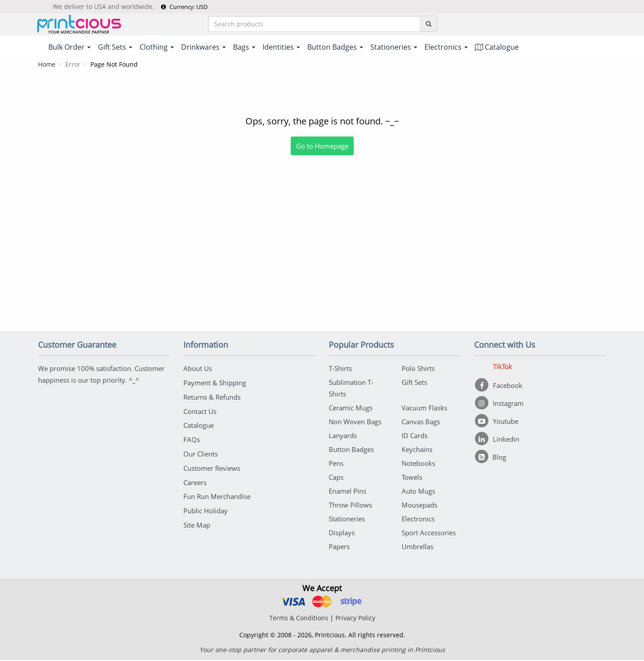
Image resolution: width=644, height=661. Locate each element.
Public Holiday (205, 508)
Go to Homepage (322, 147)
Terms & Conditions (299, 619)
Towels (412, 478)
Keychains (417, 450)
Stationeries (347, 520)
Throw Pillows (350, 506)
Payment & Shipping (215, 383)
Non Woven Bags (355, 422)
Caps (336, 478)
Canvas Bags (421, 422)
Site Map (197, 522)
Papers (339, 547)
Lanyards (343, 436)
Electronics (418, 520)
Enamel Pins (347, 492)
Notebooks (418, 464)
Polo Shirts (418, 369)
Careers (195, 480)
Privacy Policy (355, 619)
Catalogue (497, 48)
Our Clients (201, 452)
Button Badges (351, 450)
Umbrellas (417, 547)
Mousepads (419, 506)
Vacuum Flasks (424, 409)
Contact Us (200, 411)
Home (47, 65)
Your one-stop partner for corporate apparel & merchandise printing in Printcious (322, 650)
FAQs (192, 439)
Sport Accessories (429, 533)
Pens (336, 464)
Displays (342, 533)
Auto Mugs (418, 492)
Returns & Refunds (212, 397)
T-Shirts (340, 369)
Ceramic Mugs (351, 409)
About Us (198, 369)
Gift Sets (414, 383)
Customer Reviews (212, 466)
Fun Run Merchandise (217, 494)
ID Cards (415, 436)
